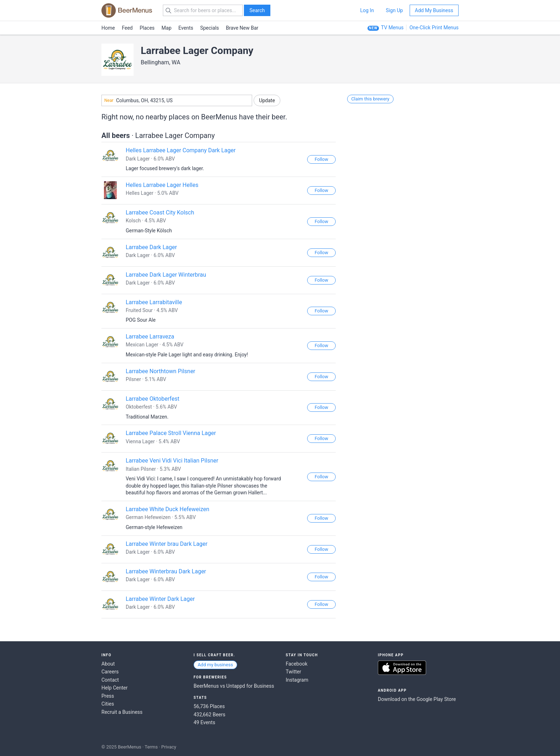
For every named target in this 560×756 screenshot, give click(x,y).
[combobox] (177, 100)
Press (108, 696)
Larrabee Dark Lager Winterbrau (166, 275)
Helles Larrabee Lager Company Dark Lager (181, 150)
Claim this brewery (370, 99)
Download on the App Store (402, 668)
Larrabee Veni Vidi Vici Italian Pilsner (172, 461)
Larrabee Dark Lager (151, 247)
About (108, 664)
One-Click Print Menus (434, 28)
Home (108, 28)
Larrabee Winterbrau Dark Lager (166, 571)
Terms (151, 747)
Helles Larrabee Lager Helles (162, 185)
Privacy (169, 747)
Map (166, 28)
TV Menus (392, 28)
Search (257, 10)
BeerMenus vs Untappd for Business (234, 686)
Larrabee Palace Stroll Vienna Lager (171, 433)
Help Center (114, 688)
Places (147, 28)
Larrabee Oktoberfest (152, 399)
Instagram (297, 680)
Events (186, 28)
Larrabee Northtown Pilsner (161, 371)
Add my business (215, 665)
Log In (367, 10)
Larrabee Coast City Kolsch (160, 213)
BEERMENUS (127, 10)
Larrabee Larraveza (150, 337)
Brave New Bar (242, 28)
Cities (108, 704)
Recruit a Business (122, 712)
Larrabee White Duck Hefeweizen (167, 509)
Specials (209, 28)
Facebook (297, 664)
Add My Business (434, 10)
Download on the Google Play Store (417, 699)
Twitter (293, 672)
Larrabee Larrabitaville (154, 302)
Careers (110, 672)
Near (109, 100)
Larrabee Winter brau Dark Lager (167, 544)
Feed (127, 28)
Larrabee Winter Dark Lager (160, 599)
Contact (110, 680)
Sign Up (394, 10)
